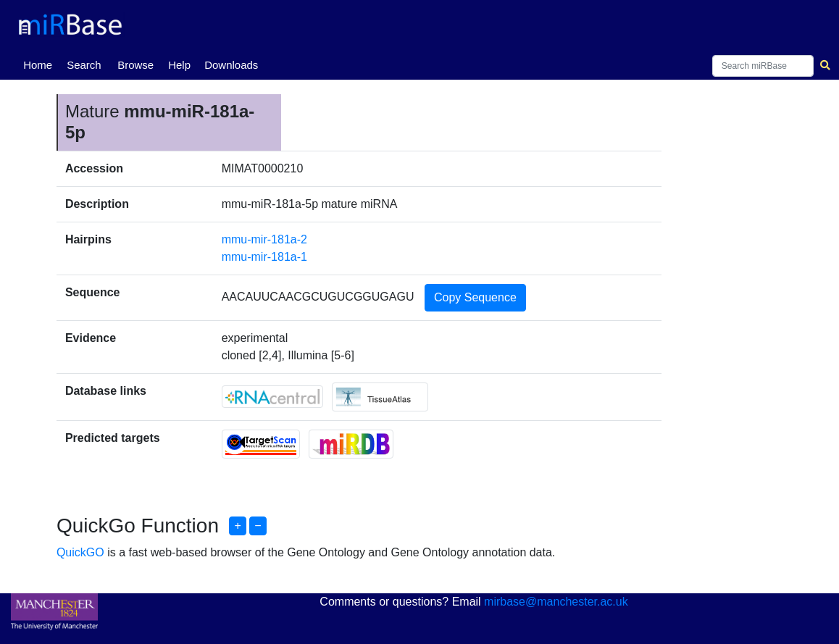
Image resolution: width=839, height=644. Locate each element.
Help (179, 65)
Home (41, 64)
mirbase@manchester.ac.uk (556, 602)
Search (84, 65)
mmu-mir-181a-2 (264, 239)
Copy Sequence (475, 297)
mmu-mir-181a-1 (264, 257)
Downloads (231, 65)
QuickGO (80, 552)
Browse (135, 65)
